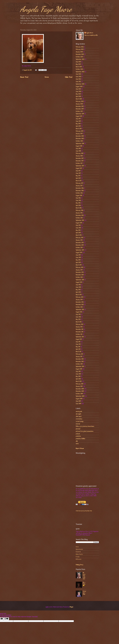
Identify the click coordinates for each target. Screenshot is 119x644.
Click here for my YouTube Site (84, 511)
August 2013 (79, 282)
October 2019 (79, 111)
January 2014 (79, 270)
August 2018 (79, 146)
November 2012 (80, 305)
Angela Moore (90, 33)
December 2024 (80, 54)
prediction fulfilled (80, 439)
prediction (78, 436)
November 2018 (80, 139)
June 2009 (78, 404)
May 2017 (78, 176)
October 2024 (79, 57)
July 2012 (78, 314)
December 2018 (80, 136)
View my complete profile (91, 35)
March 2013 (79, 295)
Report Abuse (80, 448)
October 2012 (79, 307)
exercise (78, 424)
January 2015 (79, 240)
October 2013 (79, 277)
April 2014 (78, 262)
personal (78, 429)
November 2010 (80, 362)
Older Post (69, 77)
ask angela (78, 414)
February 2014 (80, 267)
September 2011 (80, 337)
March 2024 (79, 67)
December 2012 (80, 302)
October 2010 (79, 364)
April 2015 (78, 233)
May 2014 (78, 260)
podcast (78, 434)
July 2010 (78, 371)
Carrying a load (84, 593)
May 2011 (78, 347)
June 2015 (78, 228)
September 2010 (80, 366)
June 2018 (78, 151)
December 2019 (80, 106)
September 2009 (80, 396)
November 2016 (80, 191)
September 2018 (80, 144)
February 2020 (80, 101)
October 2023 (79, 69)
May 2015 (78, 230)
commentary (79, 419)
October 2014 (79, 248)
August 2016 (79, 196)
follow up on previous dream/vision (85, 426)
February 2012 (80, 324)
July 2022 (78, 79)
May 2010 (78, 376)
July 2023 (78, 74)
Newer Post (24, 77)
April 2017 (78, 178)
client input (79, 416)
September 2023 (80, 72)
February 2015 (80, 238)
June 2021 (78, 82)
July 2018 (78, 149)
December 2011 (80, 329)
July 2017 (78, 171)
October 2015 (79, 218)
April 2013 (78, 292)
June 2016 (78, 200)
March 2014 (79, 265)
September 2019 (80, 114)
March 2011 (79, 352)
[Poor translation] (6, 619)
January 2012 (79, 327)
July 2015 (78, 225)
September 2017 (80, 166)
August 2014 (79, 253)
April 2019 (78, 126)
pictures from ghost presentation (85, 431)
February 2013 (80, 297)
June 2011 (78, 344)
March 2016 (79, 208)
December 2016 (80, 188)
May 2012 (78, 319)
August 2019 (79, 116)
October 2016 (79, 193)
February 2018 (80, 153)
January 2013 (79, 300)
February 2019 (79, 131)
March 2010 (79, 381)
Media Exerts (79, 554)
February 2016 (79, 210)
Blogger (72, 607)
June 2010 (78, 374)
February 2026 (80, 47)
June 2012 (78, 317)
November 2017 (80, 161)
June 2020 (78, 91)
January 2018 (79, 156)
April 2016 (78, 205)
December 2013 (80, 272)
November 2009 (80, 391)
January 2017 (79, 186)
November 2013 (80, 275)
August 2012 (79, 312)
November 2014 (80, 245)
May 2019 (78, 124)
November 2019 (80, 109)
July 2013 (78, 285)
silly (77, 441)
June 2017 (78, 173)
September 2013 (80, 280)
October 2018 (79, 141)
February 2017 (79, 183)
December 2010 (80, 359)
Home (47, 77)
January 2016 (79, 213)
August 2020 (79, 87)
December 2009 (80, 389)
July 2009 (78, 401)
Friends (78, 557)
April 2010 (78, 379)
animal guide (79, 411)
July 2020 (78, 89)
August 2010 (79, 369)
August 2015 (79, 223)
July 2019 (78, 119)
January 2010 (79, 386)
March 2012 (79, 322)
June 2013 (78, 287)
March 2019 (79, 129)
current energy (80, 421)
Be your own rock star (84, 576)
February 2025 (80, 49)
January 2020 (79, 104)
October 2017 (79, 163)
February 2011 (79, 354)
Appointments (79, 549)
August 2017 (79, 168)
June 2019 (78, 121)
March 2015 (79, 235)
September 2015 (80, 220)
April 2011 (78, 349)
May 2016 (78, 203)
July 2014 (78, 255)
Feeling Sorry (79, 565)
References (79, 559)
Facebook (78, 552)
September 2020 (80, 84)
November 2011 (80, 332)
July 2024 (78, 62)
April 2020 (78, 96)
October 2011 (79, 334)
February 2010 (79, 384)
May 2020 (78, 94)
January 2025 (79, 52)
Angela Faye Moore (46, 9)
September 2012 (80, 310)
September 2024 (80, 59)
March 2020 (79, 99)
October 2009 (79, 394)
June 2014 (78, 257)
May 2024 (78, 64)
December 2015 (80, 215)
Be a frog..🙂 (84, 584)
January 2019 (79, 134)
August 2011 (79, 339)
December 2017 (80, 158)
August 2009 (79, 399)
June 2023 (79, 77)
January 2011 (79, 357)
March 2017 (79, 181)
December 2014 (80, 243)
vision (77, 444)
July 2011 (78, 342)
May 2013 (78, 290)
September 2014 (80, 250)
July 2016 (78, 198)
